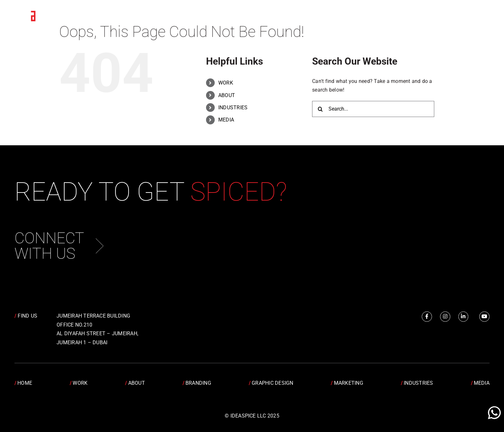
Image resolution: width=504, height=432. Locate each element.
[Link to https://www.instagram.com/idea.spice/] (445, 317)
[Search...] (373, 109)
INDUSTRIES (233, 108)
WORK (226, 83)
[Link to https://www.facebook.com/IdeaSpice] (427, 317)
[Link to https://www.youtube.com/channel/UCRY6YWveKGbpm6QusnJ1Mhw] (484, 317)
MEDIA (226, 120)
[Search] (320, 109)
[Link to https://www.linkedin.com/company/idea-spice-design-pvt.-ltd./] (464, 317)
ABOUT (227, 95)
